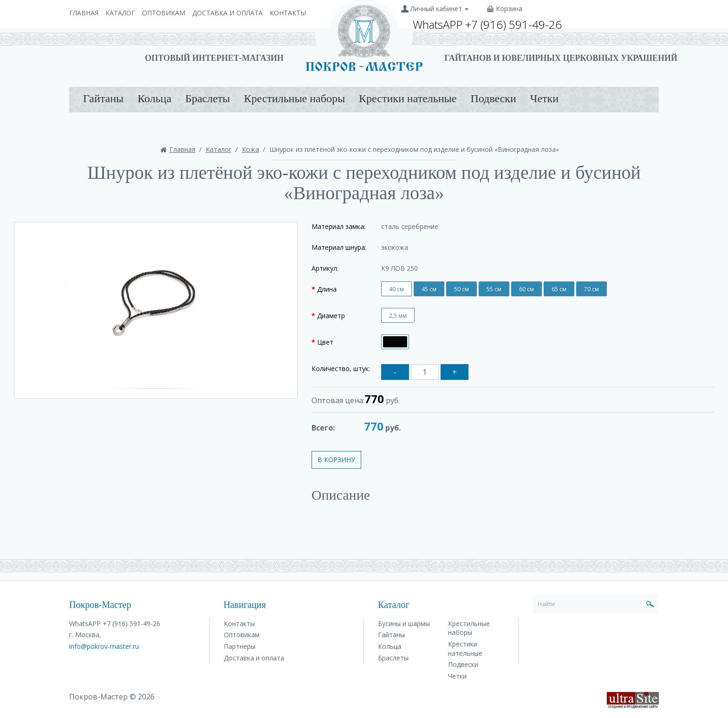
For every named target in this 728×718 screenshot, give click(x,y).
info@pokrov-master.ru (104, 646)
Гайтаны (103, 98)
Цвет (325, 342)
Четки (544, 98)
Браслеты (208, 98)
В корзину (336, 460)
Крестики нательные (408, 98)
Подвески (493, 98)
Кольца (154, 98)
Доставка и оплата (227, 13)
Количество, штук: (341, 369)
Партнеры (240, 646)
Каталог (120, 13)
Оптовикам (164, 13)
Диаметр (331, 316)
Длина (327, 289)
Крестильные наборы (294, 98)
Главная (84, 13)
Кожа (250, 149)
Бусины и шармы (404, 623)
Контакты (288, 13)
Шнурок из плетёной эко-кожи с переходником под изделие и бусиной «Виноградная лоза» (414, 149)
